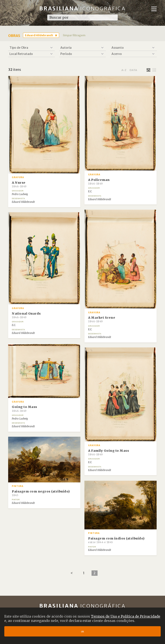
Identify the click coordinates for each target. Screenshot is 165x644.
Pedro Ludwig (20, 194)
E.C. (90, 191)
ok (82, 631)
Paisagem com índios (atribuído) (116, 540)
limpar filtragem (74, 35)
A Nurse (19, 184)
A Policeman (99, 182)
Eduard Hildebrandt (39, 35)
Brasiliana (83, 8)
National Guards (26, 315)
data (133, 70)
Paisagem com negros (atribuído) (41, 493)
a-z (124, 70)
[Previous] (72, 573)
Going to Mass (24, 409)
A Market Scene (102, 319)
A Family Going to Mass (108, 452)
